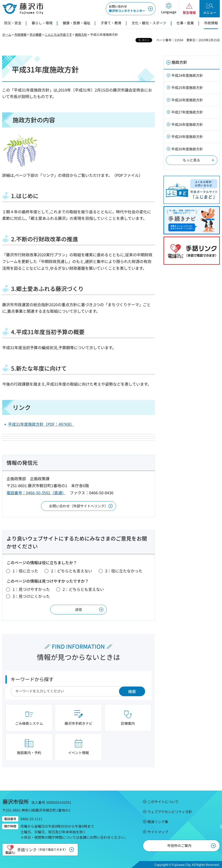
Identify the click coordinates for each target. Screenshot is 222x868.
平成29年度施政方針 (187, 136)
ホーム (7, 35)
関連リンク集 (158, 822)
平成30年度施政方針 (187, 149)
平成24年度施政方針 (187, 75)
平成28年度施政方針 (187, 124)
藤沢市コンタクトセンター (127, 8)
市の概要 (36, 35)
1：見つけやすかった (31, 589)
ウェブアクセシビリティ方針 (170, 812)
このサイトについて (163, 802)
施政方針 (81, 35)
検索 (132, 691)
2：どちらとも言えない (72, 571)
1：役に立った (25, 571)
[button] (169, 9)
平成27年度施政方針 (187, 112)
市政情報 (20, 35)
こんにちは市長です (58, 35)
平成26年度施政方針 (187, 100)
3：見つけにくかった (31, 596)
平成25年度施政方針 (187, 87)
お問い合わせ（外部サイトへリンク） (78, 506)
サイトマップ (158, 832)
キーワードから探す (32, 679)
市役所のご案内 (179, 845)
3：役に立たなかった (124, 571)
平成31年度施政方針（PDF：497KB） (41, 424)
